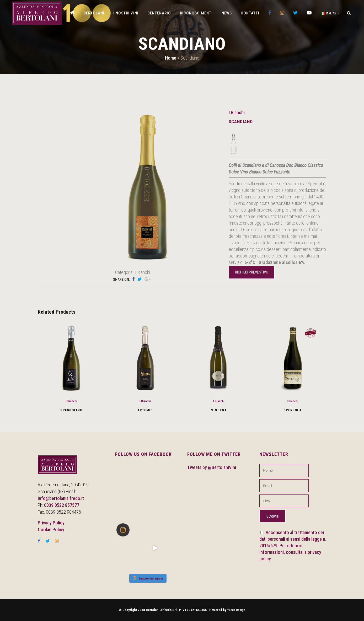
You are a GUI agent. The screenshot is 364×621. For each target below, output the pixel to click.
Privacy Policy (51, 523)
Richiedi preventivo (252, 272)
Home (171, 58)
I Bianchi (237, 112)
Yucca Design (236, 610)
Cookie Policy (51, 530)
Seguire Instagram (148, 578)
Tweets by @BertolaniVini (212, 467)
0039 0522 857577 (62, 505)
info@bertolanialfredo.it (61, 498)
